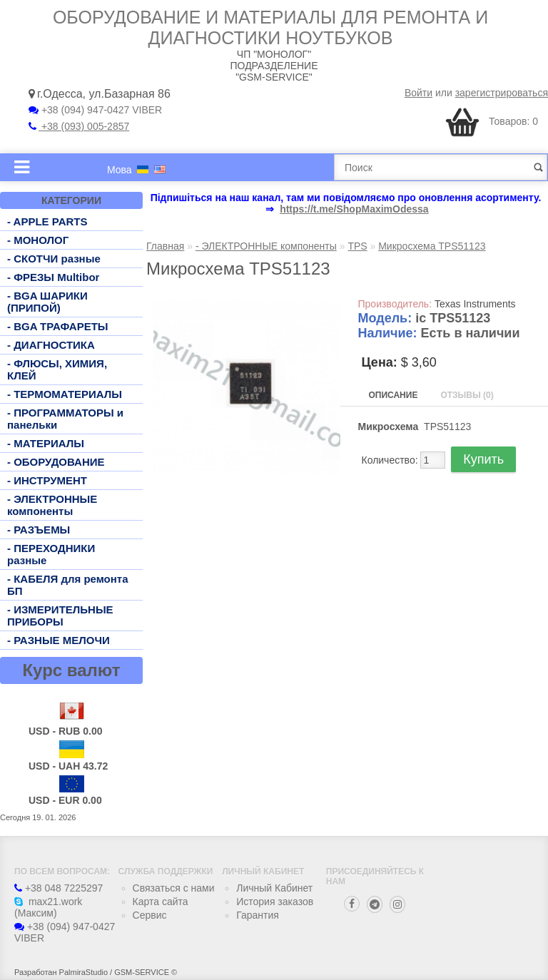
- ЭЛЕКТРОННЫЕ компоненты (52, 505)
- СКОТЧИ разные (54, 259)
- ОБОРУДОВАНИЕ (56, 462)
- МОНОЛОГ (38, 240)
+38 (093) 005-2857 (79, 126)
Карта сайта (161, 902)
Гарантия (258, 915)
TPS (357, 246)
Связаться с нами (174, 888)
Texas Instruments (475, 304)
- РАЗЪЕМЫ (39, 530)
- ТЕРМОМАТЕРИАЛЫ (65, 394)
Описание (394, 395)
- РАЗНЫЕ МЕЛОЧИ (59, 640)
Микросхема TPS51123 (432, 246)
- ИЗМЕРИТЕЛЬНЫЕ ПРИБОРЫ (60, 616)
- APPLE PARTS (47, 221)
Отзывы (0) (467, 395)
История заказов (275, 902)
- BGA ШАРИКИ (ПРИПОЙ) (47, 302)
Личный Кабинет (274, 888)
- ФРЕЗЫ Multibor (53, 277)
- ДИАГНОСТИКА (51, 345)
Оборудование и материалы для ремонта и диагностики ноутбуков (270, 27)
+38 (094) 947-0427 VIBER (95, 110)
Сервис (150, 915)
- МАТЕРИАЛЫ (46, 443)
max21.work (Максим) (48, 907)
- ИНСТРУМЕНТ (47, 480)
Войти (418, 93)
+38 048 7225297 (59, 888)
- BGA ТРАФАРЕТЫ (58, 326)
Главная (165, 246)
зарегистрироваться (502, 93)
